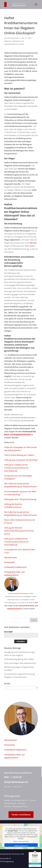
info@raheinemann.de (16, 782)
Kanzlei (21, 44)
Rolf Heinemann (13, 38)
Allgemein (8, 41)
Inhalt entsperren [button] (21, 846)
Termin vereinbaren (21, 815)
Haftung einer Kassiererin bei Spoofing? (21, 460)
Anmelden (21, 641)
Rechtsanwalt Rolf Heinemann (19, 593)
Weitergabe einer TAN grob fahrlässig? (20, 499)
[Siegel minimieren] (40, 853)
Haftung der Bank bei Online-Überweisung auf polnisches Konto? (19, 531)
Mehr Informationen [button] (21, 841)
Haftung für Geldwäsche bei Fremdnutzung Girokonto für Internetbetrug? (17, 468)
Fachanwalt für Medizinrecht (15, 567)
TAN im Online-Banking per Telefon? (19, 455)
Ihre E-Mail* (9, 632)
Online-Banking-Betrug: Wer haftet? (19, 659)
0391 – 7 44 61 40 (12, 777)
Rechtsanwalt (9, 562)
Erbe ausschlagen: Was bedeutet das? (20, 663)
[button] (36, 6)
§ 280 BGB (32, 243)
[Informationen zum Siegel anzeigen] (35, 866)
